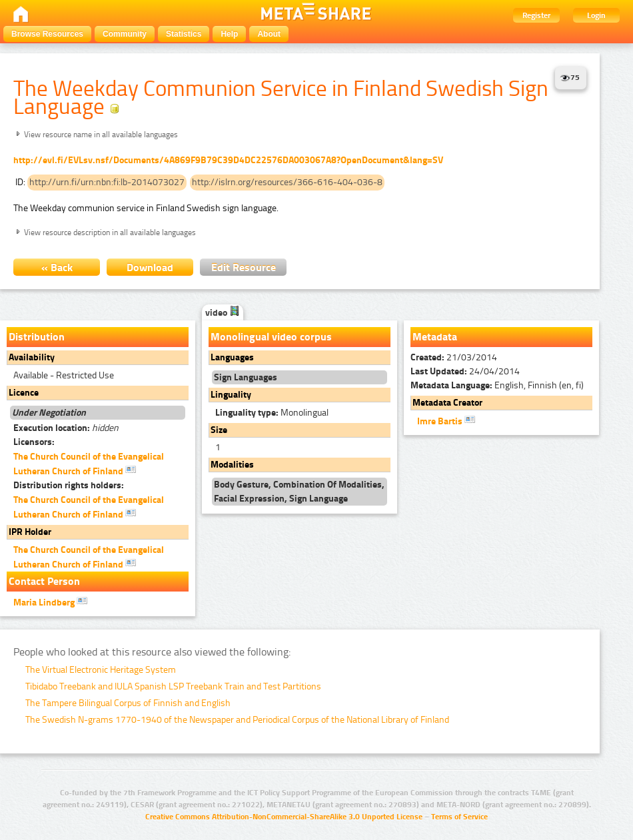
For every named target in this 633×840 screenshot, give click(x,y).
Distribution (37, 337)
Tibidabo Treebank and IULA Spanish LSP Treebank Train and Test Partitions (173, 686)
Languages (232, 357)
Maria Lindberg (50, 602)
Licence (24, 393)
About (269, 34)
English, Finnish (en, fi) (497, 385)
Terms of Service (459, 817)
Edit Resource (244, 267)
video (223, 313)
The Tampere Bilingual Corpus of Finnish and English (128, 703)
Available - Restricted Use (64, 375)
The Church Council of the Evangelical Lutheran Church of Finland (89, 464)
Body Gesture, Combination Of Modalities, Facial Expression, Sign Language (299, 492)
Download (150, 267)
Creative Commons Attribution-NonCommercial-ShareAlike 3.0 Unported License (284, 817)
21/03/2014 (454, 357)
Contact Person (44, 581)
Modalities (232, 465)
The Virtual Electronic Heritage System (101, 670)
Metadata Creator (447, 403)
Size (219, 430)
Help (229, 34)
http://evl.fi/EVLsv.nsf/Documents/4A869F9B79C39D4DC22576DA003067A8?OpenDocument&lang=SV (228, 160)
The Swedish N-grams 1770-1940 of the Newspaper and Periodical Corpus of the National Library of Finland (237, 720)
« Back (57, 267)
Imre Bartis (446, 420)
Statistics (184, 34)
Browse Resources (47, 34)
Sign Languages (246, 377)
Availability (32, 357)
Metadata (435, 337)
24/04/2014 (465, 371)
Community (125, 34)
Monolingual (272, 413)
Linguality (231, 395)
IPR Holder (30, 532)
